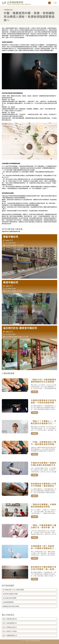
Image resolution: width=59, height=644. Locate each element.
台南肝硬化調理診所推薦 (10, 594)
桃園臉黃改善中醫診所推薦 (11, 606)
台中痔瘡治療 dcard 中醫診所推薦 (13, 590)
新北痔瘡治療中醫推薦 (10, 598)
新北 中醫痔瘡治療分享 (10, 619)
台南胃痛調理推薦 (8, 602)
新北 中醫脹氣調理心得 (10, 635)
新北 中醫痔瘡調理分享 (10, 623)
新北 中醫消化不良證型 (10, 631)
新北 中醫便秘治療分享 (10, 627)
